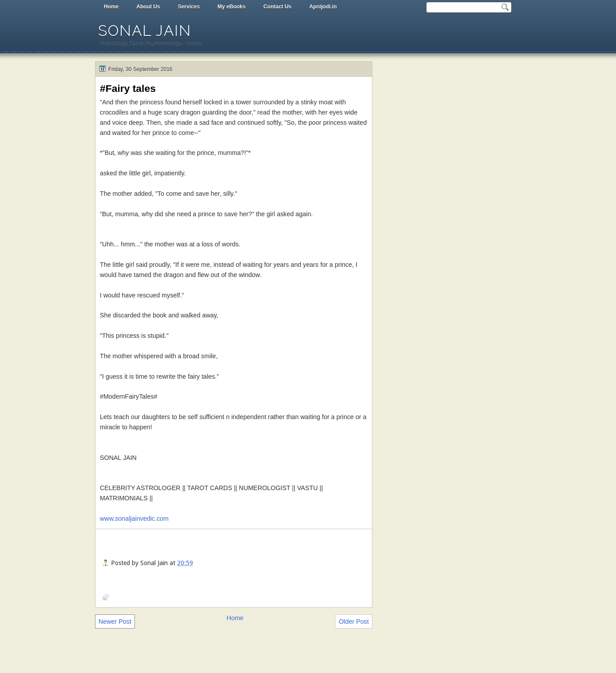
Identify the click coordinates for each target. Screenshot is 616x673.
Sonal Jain (145, 31)
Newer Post (115, 622)
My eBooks (231, 7)
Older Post (354, 622)
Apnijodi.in (323, 7)
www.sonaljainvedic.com (134, 519)
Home (111, 7)
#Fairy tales (128, 88)
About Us (148, 7)
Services (189, 7)
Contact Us (277, 7)
